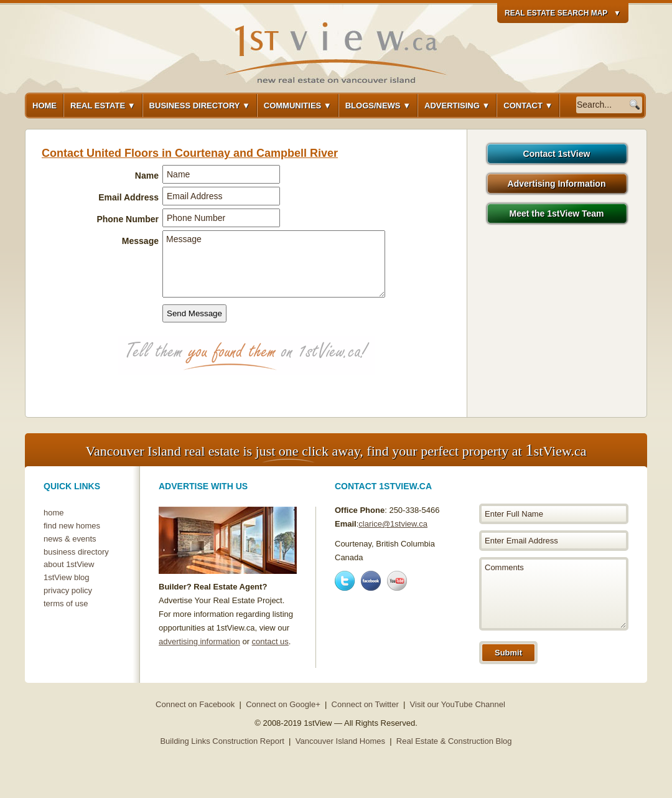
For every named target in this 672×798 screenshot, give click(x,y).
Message (140, 241)
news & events (70, 539)
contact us (270, 641)
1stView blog (66, 577)
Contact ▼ (528, 106)
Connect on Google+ (283, 704)
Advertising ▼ (457, 106)
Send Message (194, 313)
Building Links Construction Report (222, 741)
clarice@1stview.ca (393, 524)
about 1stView (69, 564)
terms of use (66, 603)
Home (44, 106)
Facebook (371, 581)
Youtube (397, 581)
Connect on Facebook (195, 704)
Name (147, 176)
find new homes (72, 526)
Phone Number (128, 219)
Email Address (128, 197)
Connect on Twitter (365, 704)
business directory (76, 552)
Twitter (345, 581)
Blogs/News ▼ (378, 106)
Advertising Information (557, 184)
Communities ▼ (298, 106)
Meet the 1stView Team (557, 214)
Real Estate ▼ (103, 106)
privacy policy (68, 590)
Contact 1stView (557, 154)
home (54, 513)
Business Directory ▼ (200, 106)
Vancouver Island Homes (340, 741)
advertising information (199, 641)
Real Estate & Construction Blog (454, 741)
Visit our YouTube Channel (458, 704)
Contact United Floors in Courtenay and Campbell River (190, 153)
